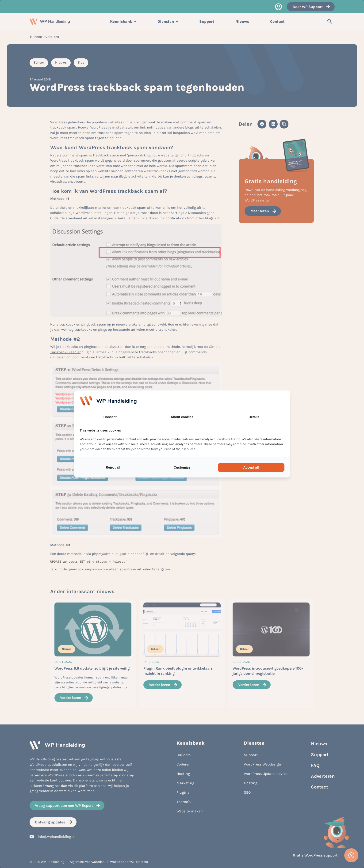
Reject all (113, 467)
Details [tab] (254, 417)
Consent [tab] (110, 417)
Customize (182, 467)
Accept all (251, 467)
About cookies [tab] (182, 417)
